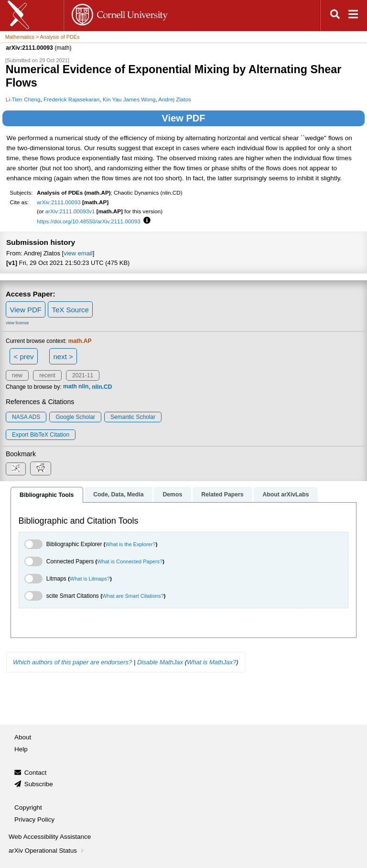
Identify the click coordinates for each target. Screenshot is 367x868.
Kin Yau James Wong (129, 99)
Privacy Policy (34, 819)
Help (21, 749)
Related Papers (222, 494)
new (17, 375)
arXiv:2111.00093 (59, 202)
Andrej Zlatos (175, 99)
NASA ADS (26, 417)
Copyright (28, 808)
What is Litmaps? (90, 579)
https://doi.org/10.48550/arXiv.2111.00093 (89, 221)
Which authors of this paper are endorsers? (72, 662)
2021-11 (83, 375)
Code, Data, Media (118, 494)
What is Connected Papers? (130, 561)
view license (17, 323)
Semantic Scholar (133, 417)
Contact (36, 773)
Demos (172, 494)
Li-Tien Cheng (23, 99)
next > (63, 357)
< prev (24, 357)
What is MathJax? (211, 662)
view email (78, 253)
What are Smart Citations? (133, 596)
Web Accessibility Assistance (50, 837)
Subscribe (39, 784)
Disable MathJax (160, 662)
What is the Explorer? (131, 544)
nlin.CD (102, 387)
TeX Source (70, 310)
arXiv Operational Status (47, 851)
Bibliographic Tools (47, 495)
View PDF (184, 118)
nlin (83, 387)
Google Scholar (75, 417)
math (70, 387)
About (23, 737)
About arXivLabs (286, 494)
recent (47, 375)
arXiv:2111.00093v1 (70, 211)
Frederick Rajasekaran (71, 99)
